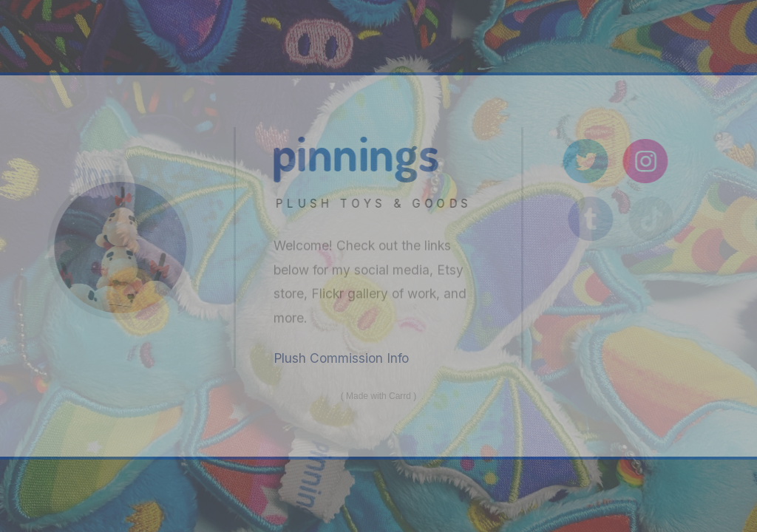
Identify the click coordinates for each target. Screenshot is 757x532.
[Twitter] (589, 161)
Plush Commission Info (341, 358)
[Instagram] (649, 161)
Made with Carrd (378, 396)
